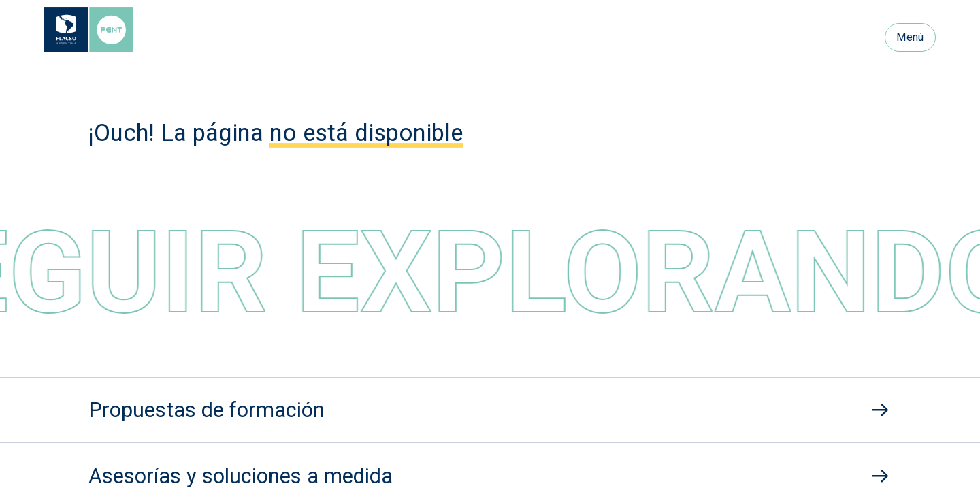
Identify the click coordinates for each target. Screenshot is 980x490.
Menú (910, 37)
